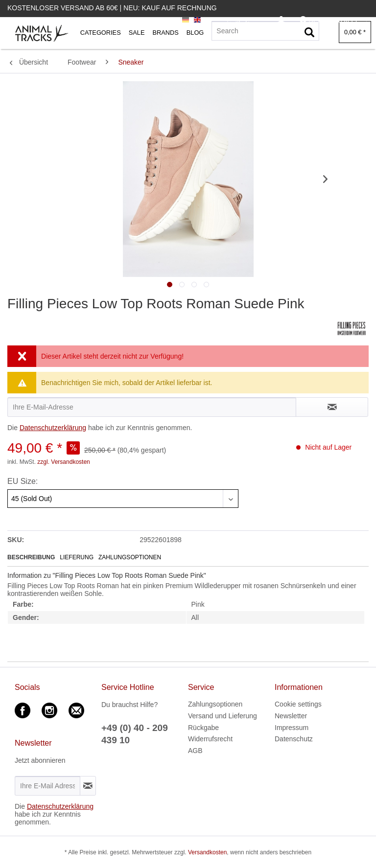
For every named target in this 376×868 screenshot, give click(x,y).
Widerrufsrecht (210, 739)
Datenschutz (294, 739)
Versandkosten (207, 852)
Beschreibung (31, 557)
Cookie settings (298, 704)
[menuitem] (281, 20)
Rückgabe (203, 728)
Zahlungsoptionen (130, 557)
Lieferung (77, 557)
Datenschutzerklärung (53, 428)
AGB (195, 751)
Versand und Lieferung (223, 716)
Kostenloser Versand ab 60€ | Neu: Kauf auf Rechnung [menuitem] (112, 8)
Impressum (292, 728)
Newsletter (291, 716)
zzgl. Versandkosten (63, 462)
